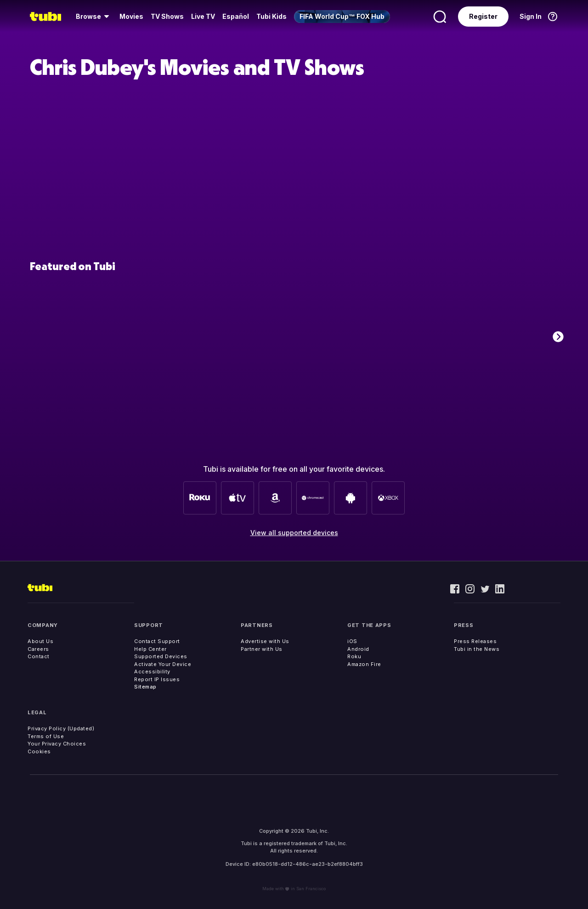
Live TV (203, 16)
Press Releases (475, 641)
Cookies (39, 751)
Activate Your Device (163, 664)
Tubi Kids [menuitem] (271, 16)
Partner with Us (262, 649)
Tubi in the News (477, 649)
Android (358, 649)
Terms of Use (46, 736)
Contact (39, 656)
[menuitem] (94, 17)
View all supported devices (294, 533)
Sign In (531, 16)
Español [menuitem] (236, 16)
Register (483, 16)
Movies (131, 16)
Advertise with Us (265, 641)
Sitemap (145, 687)
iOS (352, 641)
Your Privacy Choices (57, 744)
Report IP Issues (157, 679)
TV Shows (167, 16)
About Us (40, 641)
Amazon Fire (364, 664)
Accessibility (152, 672)
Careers (38, 649)
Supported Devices (161, 656)
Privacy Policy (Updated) (61, 728)
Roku (354, 656)
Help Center (150, 649)
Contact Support (157, 641)
